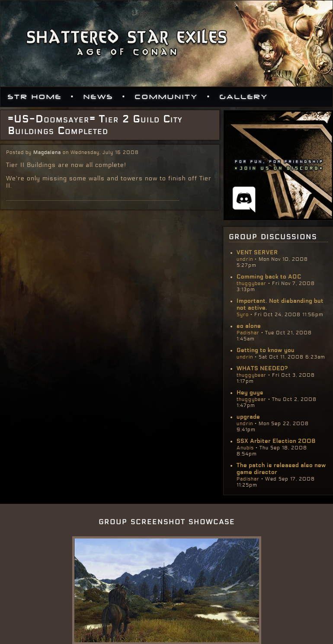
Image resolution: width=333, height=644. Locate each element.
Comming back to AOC (269, 277)
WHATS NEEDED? (262, 368)
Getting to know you (266, 350)
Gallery (244, 97)
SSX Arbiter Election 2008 (276, 441)
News (98, 97)
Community (166, 97)
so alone (249, 326)
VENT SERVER (257, 253)
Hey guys (250, 393)
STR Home (35, 97)
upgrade (248, 417)
